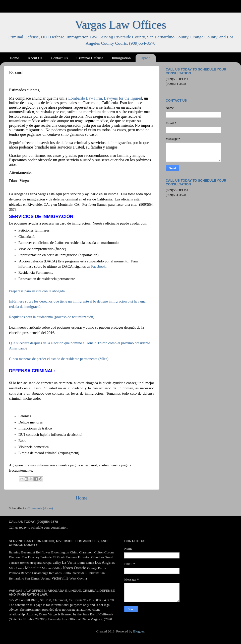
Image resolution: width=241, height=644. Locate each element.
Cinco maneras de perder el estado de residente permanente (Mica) (59, 359)
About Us (35, 58)
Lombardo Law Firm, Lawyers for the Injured (105, 98)
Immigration (121, 58)
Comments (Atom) (40, 508)
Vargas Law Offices (120, 25)
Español (145, 58)
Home (14, 58)
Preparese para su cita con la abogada (37, 291)
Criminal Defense (90, 58)
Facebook (98, 266)
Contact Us (59, 58)
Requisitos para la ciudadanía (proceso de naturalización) (52, 317)
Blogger (138, 631)
